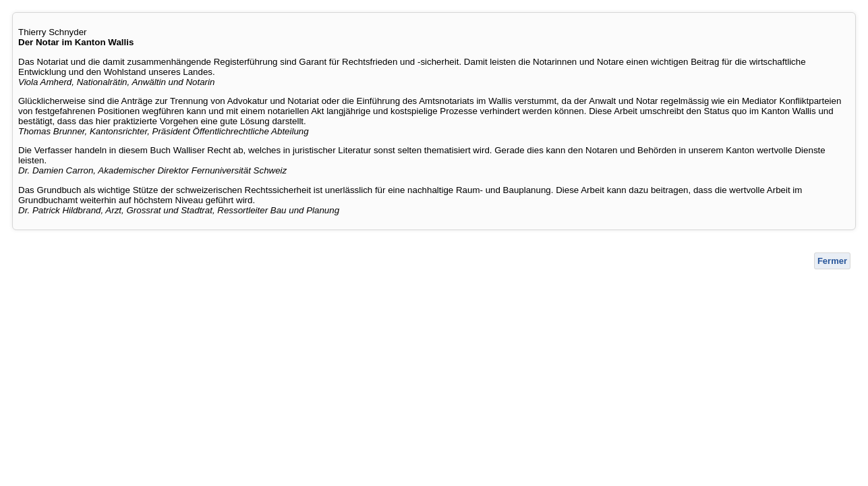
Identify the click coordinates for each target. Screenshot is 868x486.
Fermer (832, 261)
